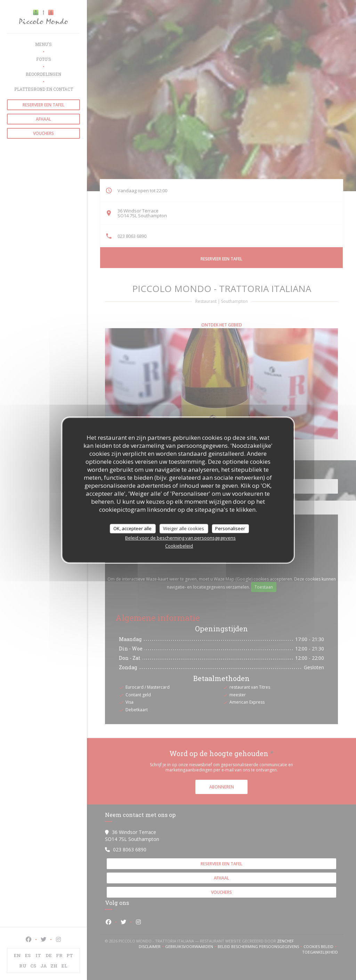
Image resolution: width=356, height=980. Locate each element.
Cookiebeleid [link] (179, 546)
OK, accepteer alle (132, 528)
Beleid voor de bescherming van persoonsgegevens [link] (180, 538)
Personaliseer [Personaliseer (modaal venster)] (230, 528)
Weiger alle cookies (184, 528)
